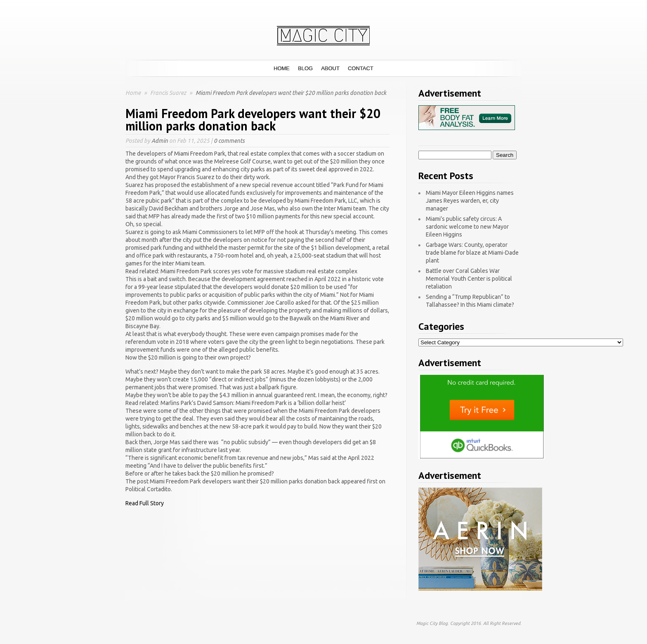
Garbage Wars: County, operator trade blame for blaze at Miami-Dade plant (472, 253)
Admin (160, 141)
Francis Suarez (169, 93)
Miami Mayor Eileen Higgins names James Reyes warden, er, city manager (470, 201)
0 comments (229, 141)
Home (282, 68)
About (330, 68)
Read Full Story (145, 503)
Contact (361, 68)
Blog (305, 68)
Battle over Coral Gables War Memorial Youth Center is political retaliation (469, 279)
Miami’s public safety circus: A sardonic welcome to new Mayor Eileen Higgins (467, 227)
